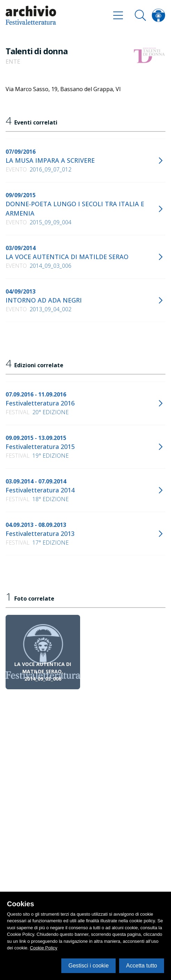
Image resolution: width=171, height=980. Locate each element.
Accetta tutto (142, 966)
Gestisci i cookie (88, 966)
